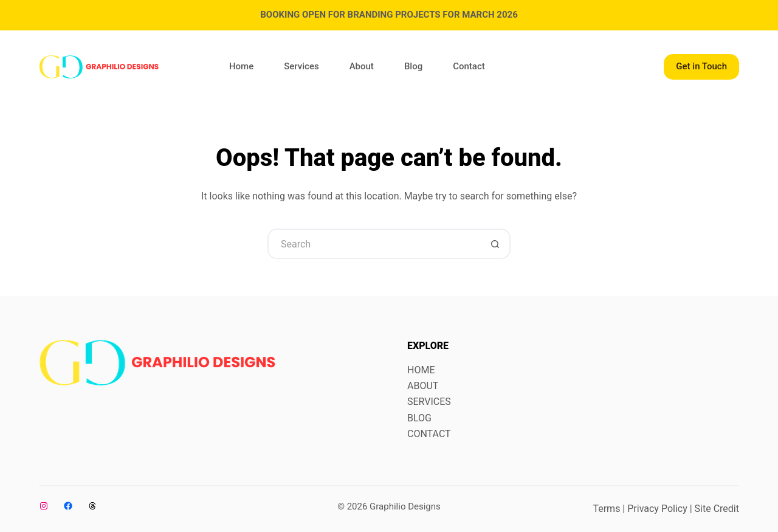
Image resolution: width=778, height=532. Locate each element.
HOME (421, 370)
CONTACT (429, 434)
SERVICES (429, 402)
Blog (413, 66)
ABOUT (423, 386)
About (362, 66)
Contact (469, 66)
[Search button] (495, 244)
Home (241, 66)
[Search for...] (374, 244)
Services (301, 66)
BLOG (419, 418)
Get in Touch (701, 66)
